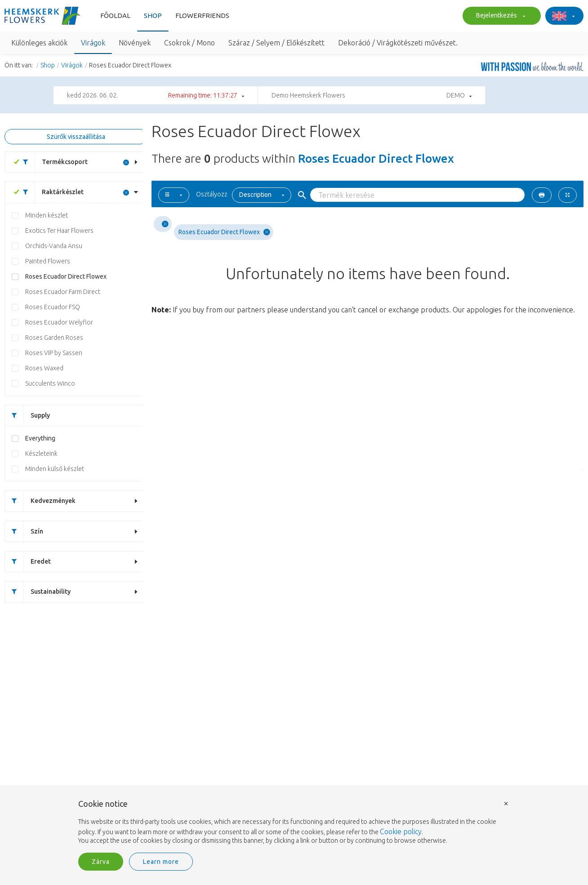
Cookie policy (401, 832)
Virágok (93, 43)
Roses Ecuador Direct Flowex (66, 276)
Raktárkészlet (50, 192)
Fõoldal (115, 16)
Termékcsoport (52, 162)
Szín (24, 531)
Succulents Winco (50, 383)
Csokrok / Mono (189, 43)
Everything (40, 438)
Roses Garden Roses (54, 338)
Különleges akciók (39, 43)
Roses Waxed (44, 368)
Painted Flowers (48, 261)
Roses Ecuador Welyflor (59, 322)
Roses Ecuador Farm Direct (63, 292)
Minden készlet (47, 215)
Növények (135, 43)
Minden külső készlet (55, 469)
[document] (294, 823)
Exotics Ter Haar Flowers (59, 231)
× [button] (506, 803)
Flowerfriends (202, 16)
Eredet (28, 562)
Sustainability (38, 592)
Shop (153, 16)
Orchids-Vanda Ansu (54, 246)
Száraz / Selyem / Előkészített (276, 43)
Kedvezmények (40, 501)
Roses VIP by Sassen (54, 353)
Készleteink (41, 454)
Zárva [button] (101, 862)
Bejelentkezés (499, 16)
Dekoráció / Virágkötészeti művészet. (398, 43)
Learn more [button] (161, 862)
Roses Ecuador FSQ (53, 307)
